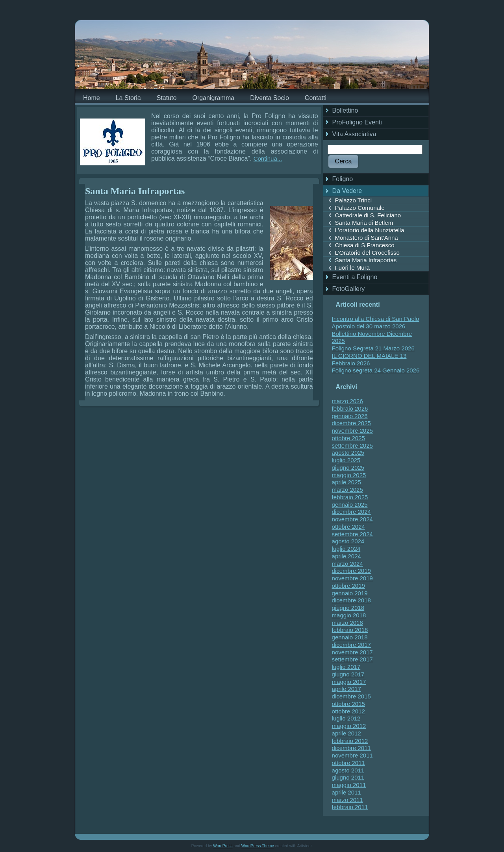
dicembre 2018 (351, 600)
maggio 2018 (349, 615)
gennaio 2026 (350, 416)
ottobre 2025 (348, 438)
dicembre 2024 (351, 512)
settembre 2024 (352, 534)
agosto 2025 (348, 453)
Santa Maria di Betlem (364, 223)
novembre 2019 (352, 578)
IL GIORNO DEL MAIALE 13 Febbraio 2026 (369, 359)
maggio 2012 (349, 726)
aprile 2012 (346, 733)
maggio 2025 (349, 475)
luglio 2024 (346, 549)
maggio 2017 (349, 682)
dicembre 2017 (351, 645)
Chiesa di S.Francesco (365, 245)
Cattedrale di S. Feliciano (368, 215)
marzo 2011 (347, 800)
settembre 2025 (352, 445)
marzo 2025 (347, 490)
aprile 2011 (346, 792)
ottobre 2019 (348, 586)
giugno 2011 (348, 777)
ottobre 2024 (348, 527)
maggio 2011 (349, 785)
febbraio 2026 (350, 408)
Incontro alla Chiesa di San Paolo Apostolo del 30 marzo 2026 (376, 322)
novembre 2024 (352, 519)
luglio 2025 (346, 460)
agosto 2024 (348, 541)
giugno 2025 (348, 468)
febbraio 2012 (350, 741)
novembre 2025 (352, 431)
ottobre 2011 (348, 763)
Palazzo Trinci (353, 200)
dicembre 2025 (351, 423)
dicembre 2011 (351, 748)
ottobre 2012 (348, 711)
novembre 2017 (352, 652)
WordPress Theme (258, 846)
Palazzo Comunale (360, 208)
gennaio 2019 (350, 593)
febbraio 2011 (350, 807)
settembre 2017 (352, 659)
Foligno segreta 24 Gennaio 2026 (376, 370)
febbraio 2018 (350, 630)
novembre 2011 (352, 755)
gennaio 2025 (350, 505)
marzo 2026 (347, 401)
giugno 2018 (348, 608)
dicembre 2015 (351, 696)
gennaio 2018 (350, 637)
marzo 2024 (347, 564)
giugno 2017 (348, 674)
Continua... (268, 158)
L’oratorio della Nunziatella (370, 230)
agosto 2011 (348, 770)
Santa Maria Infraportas (135, 191)
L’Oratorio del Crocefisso (367, 253)
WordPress (223, 846)
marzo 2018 (347, 623)
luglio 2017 (346, 667)
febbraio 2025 (350, 497)
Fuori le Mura (352, 268)
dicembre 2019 (351, 571)
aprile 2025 (346, 482)
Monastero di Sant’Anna (367, 238)
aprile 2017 (346, 689)
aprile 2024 (346, 556)
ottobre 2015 (348, 704)
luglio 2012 (346, 718)
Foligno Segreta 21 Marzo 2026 (373, 348)
